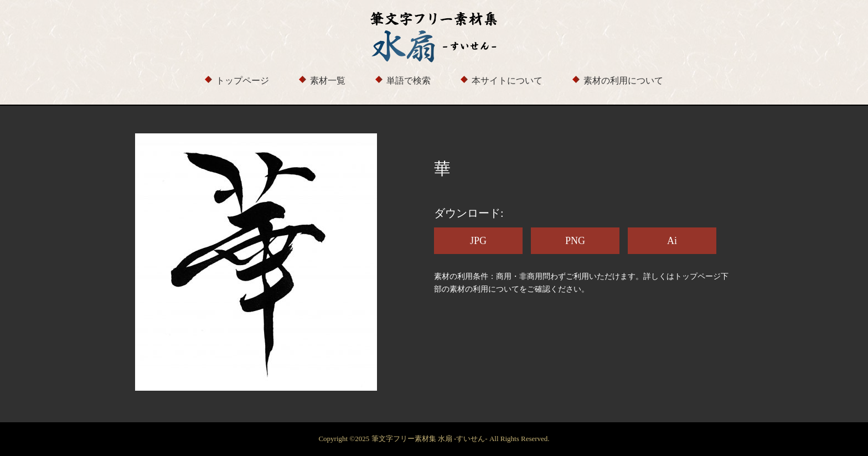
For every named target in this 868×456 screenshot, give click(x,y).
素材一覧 (328, 81)
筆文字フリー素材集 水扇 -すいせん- (430, 439)
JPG (478, 241)
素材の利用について (623, 81)
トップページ (242, 81)
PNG (575, 241)
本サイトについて (507, 81)
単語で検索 (409, 81)
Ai (672, 241)
